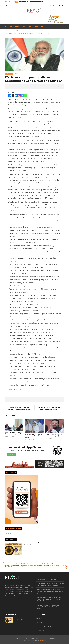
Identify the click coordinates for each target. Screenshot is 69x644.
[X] (13, 96)
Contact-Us (40, 631)
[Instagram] (19, 96)
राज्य (17, 2)
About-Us (39, 622)
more (60, 87)
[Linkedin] (16, 96)
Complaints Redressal (43, 627)
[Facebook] (10, 96)
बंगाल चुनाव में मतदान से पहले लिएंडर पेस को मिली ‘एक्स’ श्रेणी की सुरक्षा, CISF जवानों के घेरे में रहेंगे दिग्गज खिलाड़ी (49, 599)
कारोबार (24, 26)
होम (6, 26)
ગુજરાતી (8, 5)
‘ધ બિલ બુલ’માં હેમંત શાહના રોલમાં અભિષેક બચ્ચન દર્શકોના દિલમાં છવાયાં (49, 408)
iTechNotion (43, 641)
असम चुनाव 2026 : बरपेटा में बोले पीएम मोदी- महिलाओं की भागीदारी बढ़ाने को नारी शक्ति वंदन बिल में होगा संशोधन (51, 607)
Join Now (11, 454)
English (14, 5)
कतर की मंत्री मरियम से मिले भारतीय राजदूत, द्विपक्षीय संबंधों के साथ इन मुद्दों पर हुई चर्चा (13, 433)
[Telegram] (23, 96)
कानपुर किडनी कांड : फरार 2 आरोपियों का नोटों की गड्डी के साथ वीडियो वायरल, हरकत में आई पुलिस (31, 2)
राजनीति (36, 26)
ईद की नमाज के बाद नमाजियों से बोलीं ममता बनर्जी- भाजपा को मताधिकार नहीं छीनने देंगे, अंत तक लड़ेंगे (34, 436)
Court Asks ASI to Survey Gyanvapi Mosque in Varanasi (20, 408)
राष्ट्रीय (11, 26)
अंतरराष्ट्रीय (17, 26)
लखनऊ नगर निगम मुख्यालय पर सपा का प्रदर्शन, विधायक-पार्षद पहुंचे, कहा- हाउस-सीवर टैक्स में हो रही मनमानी (50, 591)
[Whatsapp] (26, 96)
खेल (42, 26)
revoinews (9, 74)
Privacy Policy (41, 618)
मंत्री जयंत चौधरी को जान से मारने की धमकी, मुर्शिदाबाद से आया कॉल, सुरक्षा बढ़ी (54, 435)
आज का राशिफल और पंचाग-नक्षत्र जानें (31, 543)
